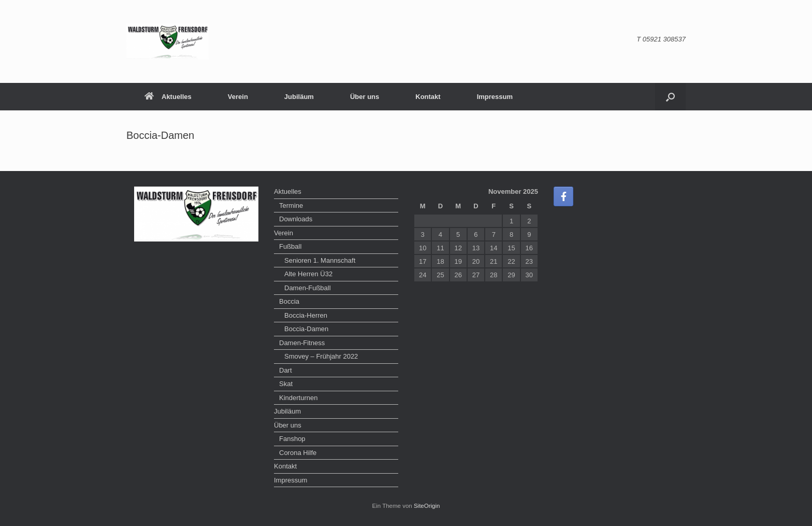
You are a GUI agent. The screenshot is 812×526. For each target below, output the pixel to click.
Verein (238, 97)
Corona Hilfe (298, 453)
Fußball (290, 246)
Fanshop (292, 439)
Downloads (296, 219)
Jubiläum (299, 97)
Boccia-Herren (306, 315)
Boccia (289, 301)
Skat (286, 384)
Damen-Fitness (302, 343)
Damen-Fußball (308, 288)
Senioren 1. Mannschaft (320, 260)
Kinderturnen (298, 398)
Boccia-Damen (306, 329)
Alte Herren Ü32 (308, 274)
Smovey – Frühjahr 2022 (321, 356)
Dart (286, 370)
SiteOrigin (427, 506)
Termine (291, 205)
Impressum (495, 97)
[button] (670, 97)
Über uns (365, 97)
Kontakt (428, 97)
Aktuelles (168, 97)
